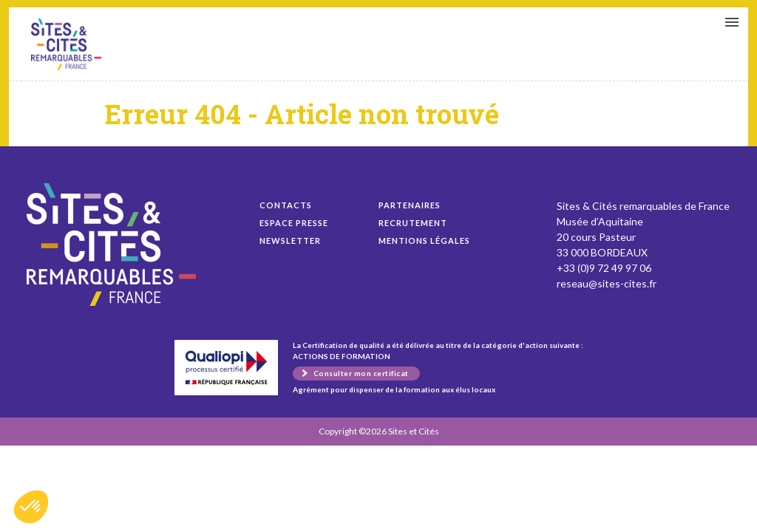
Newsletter (290, 241)
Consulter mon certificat (361, 373)
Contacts (286, 205)
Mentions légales (424, 241)
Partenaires (410, 205)
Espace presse (294, 223)
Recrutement (413, 223)
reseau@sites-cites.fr (607, 283)
